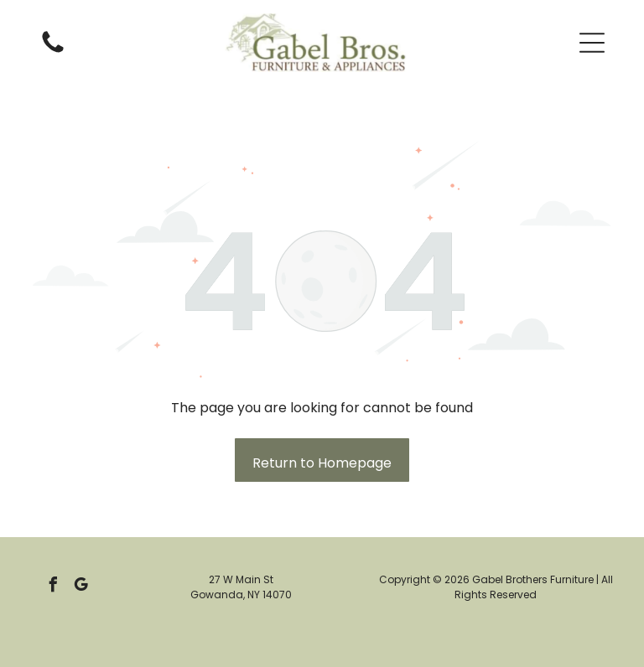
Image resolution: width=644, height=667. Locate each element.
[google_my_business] (81, 587)
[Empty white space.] (53, 52)
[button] (592, 43)
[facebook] (54, 587)
